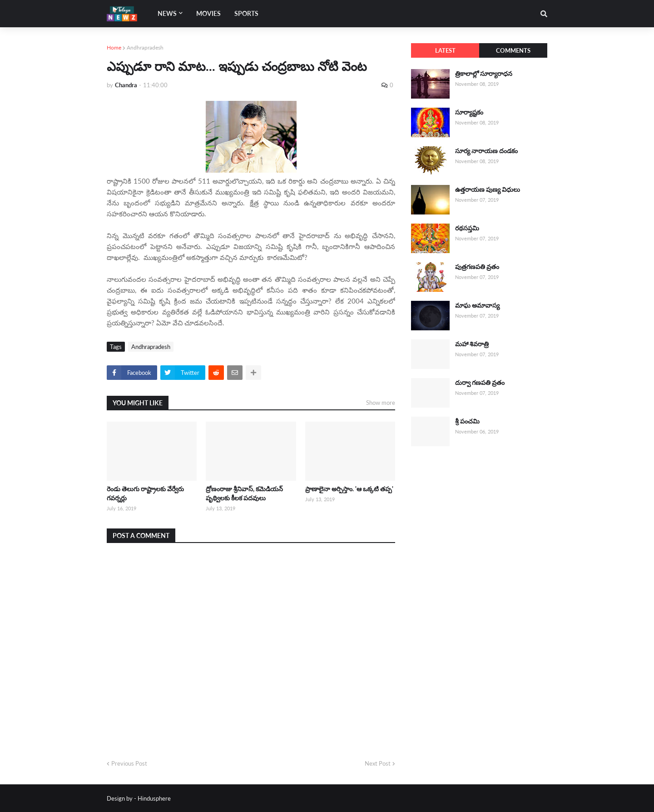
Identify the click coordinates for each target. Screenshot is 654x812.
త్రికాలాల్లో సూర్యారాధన (484, 73)
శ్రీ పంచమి (467, 421)
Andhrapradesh (145, 47)
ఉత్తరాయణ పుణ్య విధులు (488, 189)
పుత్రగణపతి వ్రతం (477, 267)
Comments (513, 50)
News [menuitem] (167, 13)
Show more (381, 403)
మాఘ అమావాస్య (477, 305)
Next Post (378, 763)
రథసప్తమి (467, 228)
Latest (445, 50)
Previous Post (129, 763)
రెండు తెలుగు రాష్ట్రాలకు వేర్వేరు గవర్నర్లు (145, 493)
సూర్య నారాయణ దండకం (486, 151)
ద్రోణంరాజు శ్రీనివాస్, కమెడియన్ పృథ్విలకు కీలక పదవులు (244, 493)
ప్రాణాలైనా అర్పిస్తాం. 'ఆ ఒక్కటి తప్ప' (349, 489)
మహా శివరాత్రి (472, 344)
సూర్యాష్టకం (469, 112)
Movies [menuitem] (208, 13)
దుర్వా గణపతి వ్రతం (480, 382)
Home (114, 47)
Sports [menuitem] (246, 13)
